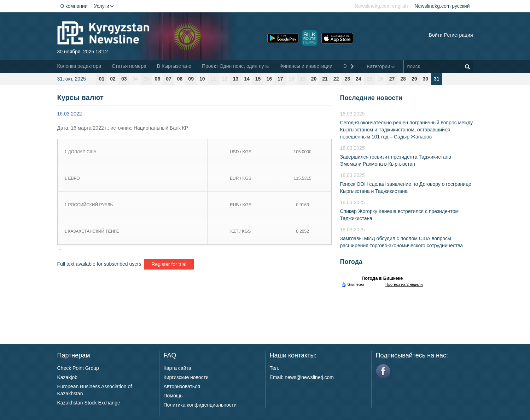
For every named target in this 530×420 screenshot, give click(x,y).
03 (124, 79)
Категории (381, 66)
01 (102, 79)
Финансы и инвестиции (306, 66)
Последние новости (371, 98)
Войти (436, 35)
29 (414, 79)
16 (269, 79)
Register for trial (169, 264)
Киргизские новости (186, 377)
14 (247, 79)
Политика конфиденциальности (200, 405)
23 (347, 79)
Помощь (173, 396)
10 (202, 79)
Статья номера (129, 66)
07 (169, 79)
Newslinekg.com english (381, 6)
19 (303, 79)
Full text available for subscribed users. (100, 264)
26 (381, 79)
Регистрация (459, 35)
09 (191, 79)
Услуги (104, 6)
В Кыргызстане (174, 66)
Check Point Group (78, 368)
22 (336, 79)
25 (370, 79)
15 (258, 79)
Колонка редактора (79, 66)
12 (225, 79)
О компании (74, 6)
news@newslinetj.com (309, 377)
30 (425, 79)
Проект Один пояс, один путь (235, 66)
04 (135, 79)
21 (325, 79)
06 (158, 79)
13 (236, 79)
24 (359, 79)
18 (292, 79)
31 (437, 79)
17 (280, 79)
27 (392, 79)
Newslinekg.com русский (442, 6)
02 (113, 79)
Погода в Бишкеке (382, 278)
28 (403, 79)
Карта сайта (177, 368)
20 (314, 79)
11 (214, 79)
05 (146, 79)
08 (180, 79)
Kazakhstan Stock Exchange (89, 403)
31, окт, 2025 (72, 79)
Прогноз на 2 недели (404, 284)
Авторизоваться (182, 386)
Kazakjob (68, 377)
